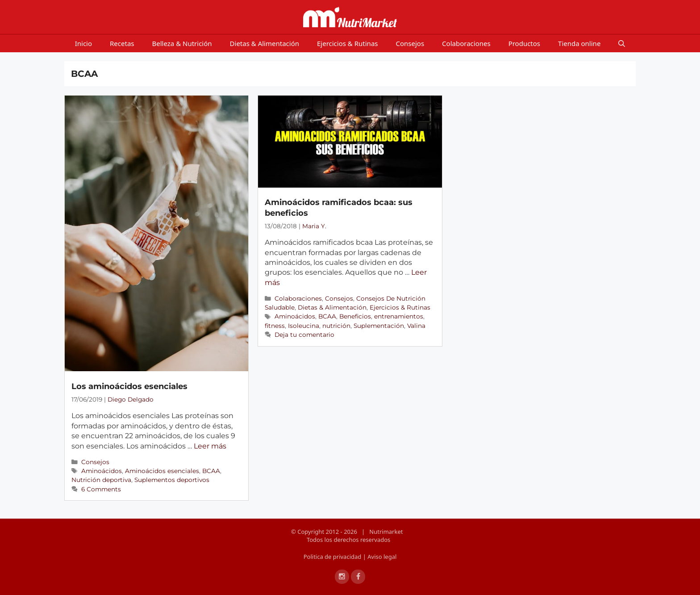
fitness (275, 326)
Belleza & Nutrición (182, 43)
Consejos (410, 43)
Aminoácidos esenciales (162, 471)
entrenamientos (399, 316)
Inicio (83, 43)
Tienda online (579, 43)
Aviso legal (382, 557)
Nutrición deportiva (101, 480)
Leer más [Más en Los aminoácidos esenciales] (210, 446)
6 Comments (101, 489)
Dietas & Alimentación (265, 43)
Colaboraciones (466, 43)
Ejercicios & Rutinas (348, 43)
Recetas (122, 43)
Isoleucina (304, 326)
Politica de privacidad (333, 557)
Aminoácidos (102, 471)
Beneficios (355, 316)
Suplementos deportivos (172, 480)
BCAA (211, 471)
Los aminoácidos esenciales (129, 386)
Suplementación (379, 326)
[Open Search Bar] (622, 43)
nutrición (336, 326)
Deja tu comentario (304, 335)
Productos (524, 43)
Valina (416, 326)
